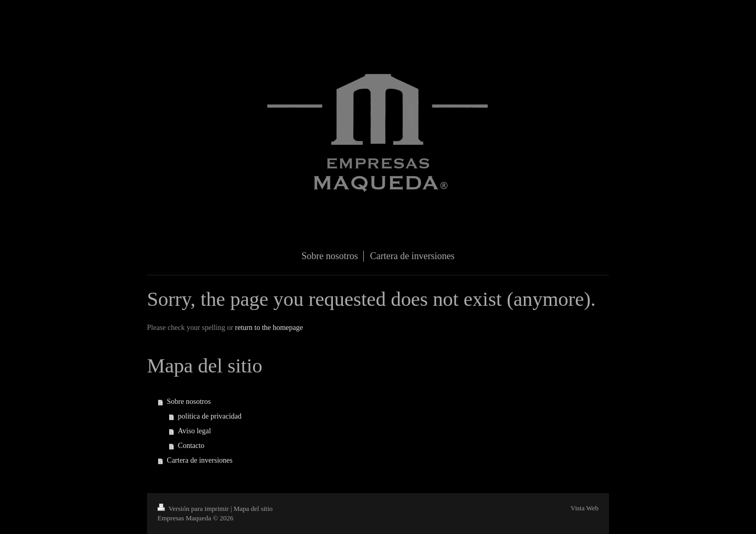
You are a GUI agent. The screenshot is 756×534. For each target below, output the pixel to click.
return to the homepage (269, 328)
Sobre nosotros (189, 402)
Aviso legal (195, 431)
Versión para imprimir (194, 509)
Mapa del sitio (253, 509)
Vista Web (585, 508)
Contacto (191, 446)
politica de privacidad (210, 416)
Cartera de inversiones (200, 460)
